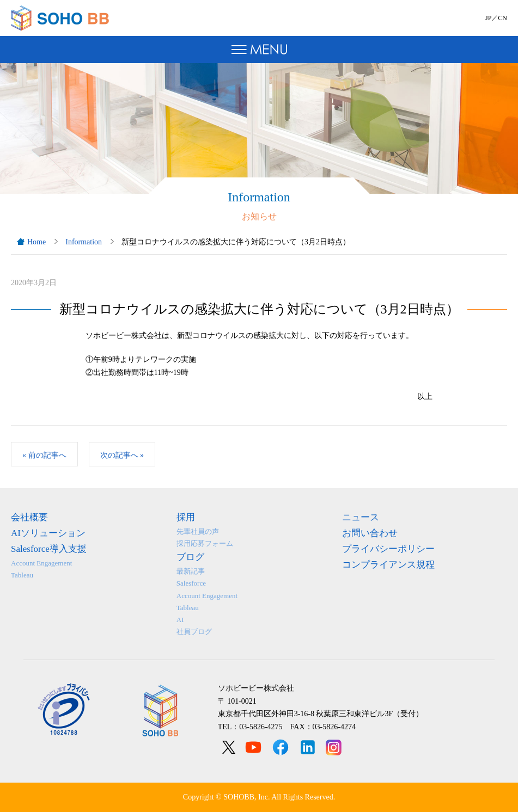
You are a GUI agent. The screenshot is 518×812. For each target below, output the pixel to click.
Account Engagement (41, 563)
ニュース (361, 517)
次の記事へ (122, 455)
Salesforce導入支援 (49, 549)
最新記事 (191, 571)
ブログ (190, 557)
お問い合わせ (370, 533)
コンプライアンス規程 (388, 565)
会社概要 (29, 517)
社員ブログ (194, 632)
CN (502, 18)
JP (488, 18)
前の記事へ (44, 455)
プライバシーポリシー (388, 549)
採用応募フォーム (205, 543)
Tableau (22, 575)
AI (180, 620)
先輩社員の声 (198, 531)
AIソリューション (48, 533)
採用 (186, 517)
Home (36, 242)
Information (84, 242)
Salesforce (191, 583)
